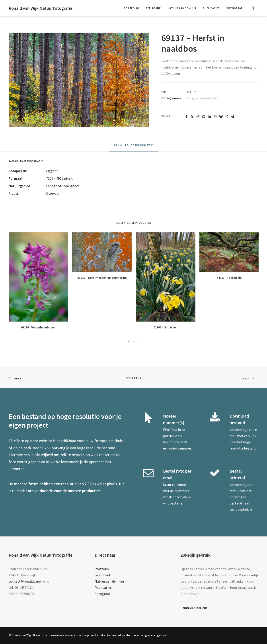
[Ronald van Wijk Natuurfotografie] (41, 8)
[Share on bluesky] (221, 117)
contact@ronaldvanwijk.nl (29, 581)
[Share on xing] (227, 117)
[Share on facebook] (186, 117)
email (182, 485)
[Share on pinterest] (204, 117)
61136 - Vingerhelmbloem (38, 327)
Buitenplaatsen (206, 98)
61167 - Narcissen (166, 327)
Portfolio (132, 8)
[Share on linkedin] (209, 117)
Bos (190, 98)
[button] (255, 8)
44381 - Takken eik (229, 278)
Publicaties (211, 8)
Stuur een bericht (194, 608)
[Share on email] (232, 117)
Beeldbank (153, 8)
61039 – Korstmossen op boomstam (102, 278)
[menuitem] (132, 8)
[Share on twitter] (192, 117)
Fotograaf (234, 8)
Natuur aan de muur (182, 8)
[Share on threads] (198, 117)
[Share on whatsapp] (215, 117)
